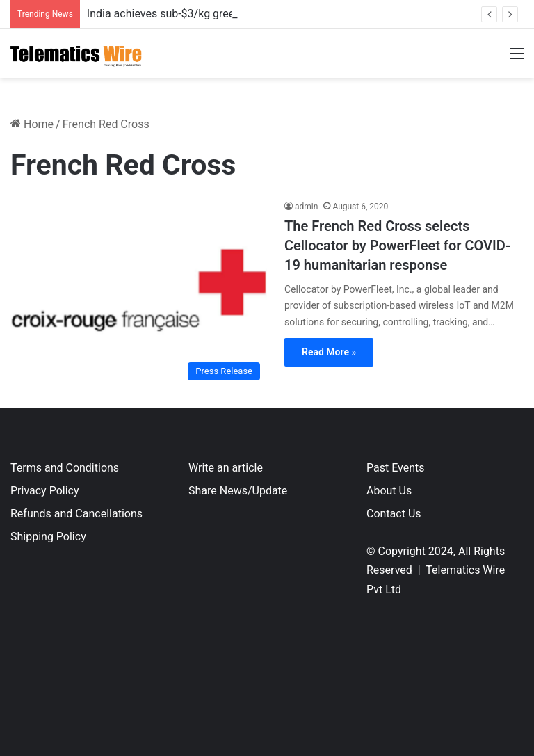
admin (306, 207)
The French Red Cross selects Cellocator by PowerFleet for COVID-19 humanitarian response (397, 246)
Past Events (396, 468)
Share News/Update (238, 491)
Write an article (226, 468)
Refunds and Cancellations (76, 514)
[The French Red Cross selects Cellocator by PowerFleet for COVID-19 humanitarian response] (139, 294)
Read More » (329, 352)
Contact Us (394, 514)
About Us (389, 491)
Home (32, 124)
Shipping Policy (48, 537)
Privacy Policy (45, 491)
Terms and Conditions (65, 468)
